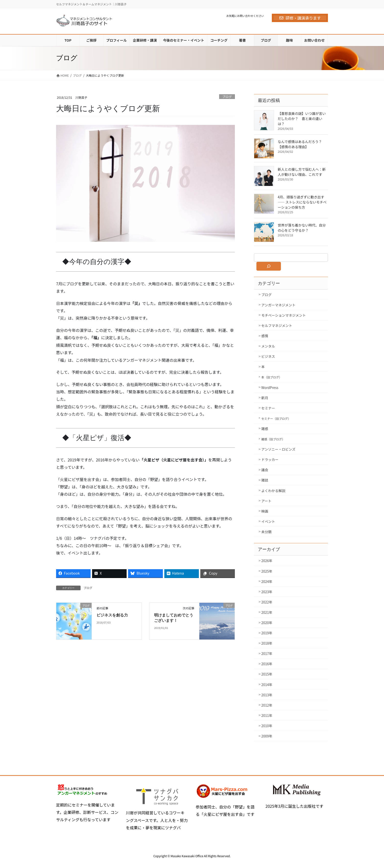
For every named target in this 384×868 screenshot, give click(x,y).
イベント (268, 521)
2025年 (267, 571)
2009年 (267, 736)
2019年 (267, 633)
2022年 (267, 602)
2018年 (267, 643)
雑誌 (265, 480)
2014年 (267, 685)
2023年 (267, 592)
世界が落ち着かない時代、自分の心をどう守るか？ (302, 228)
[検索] (269, 266)
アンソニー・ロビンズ (278, 449)
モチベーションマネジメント (284, 315)
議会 (265, 470)
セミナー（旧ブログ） (276, 418)
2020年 (267, 623)
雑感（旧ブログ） (273, 439)
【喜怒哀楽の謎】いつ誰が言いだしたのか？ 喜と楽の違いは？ (302, 119)
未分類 (266, 532)
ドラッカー (270, 459)
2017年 (267, 653)
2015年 (267, 674)
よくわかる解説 (273, 491)
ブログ (227, 97)
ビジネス (268, 356)
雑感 (265, 429)
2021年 (267, 612)
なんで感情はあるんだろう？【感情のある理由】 (300, 144)
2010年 (267, 726)
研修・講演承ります (300, 18)
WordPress (270, 387)
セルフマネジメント (277, 325)
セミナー (268, 408)
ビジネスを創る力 (112, 615)
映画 (265, 511)
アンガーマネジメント (278, 305)
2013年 (267, 695)
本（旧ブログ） (272, 377)
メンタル (268, 346)
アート (266, 501)
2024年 (267, 581)
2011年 (267, 715)
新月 (265, 398)
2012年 (267, 705)
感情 (265, 336)
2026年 (267, 561)
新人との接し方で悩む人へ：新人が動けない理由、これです (302, 172)
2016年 (267, 664)
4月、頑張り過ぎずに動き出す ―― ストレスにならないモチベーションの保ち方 (302, 202)
